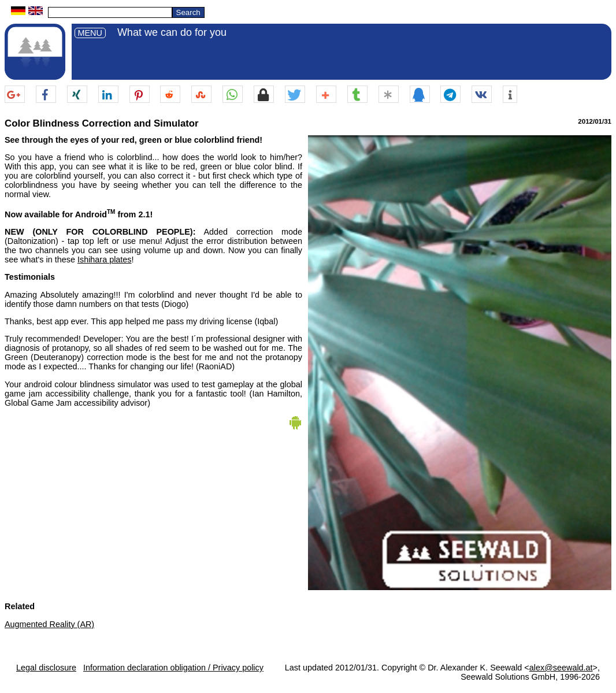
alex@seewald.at (561, 668)
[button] (15, 95)
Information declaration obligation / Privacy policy (173, 668)
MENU (90, 33)
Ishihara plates (105, 260)
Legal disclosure (46, 668)
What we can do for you (172, 32)
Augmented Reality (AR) (49, 624)
